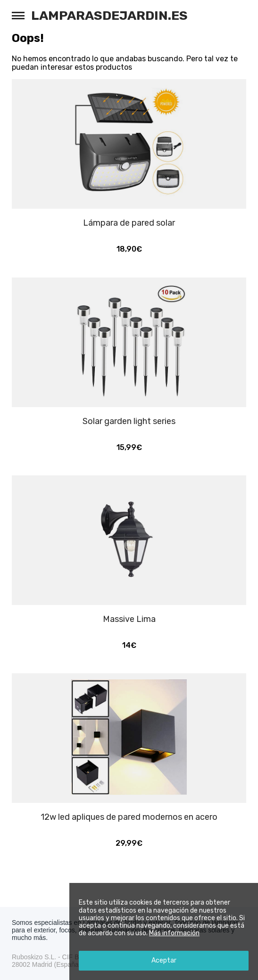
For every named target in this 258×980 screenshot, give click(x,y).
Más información (174, 933)
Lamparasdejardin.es (109, 16)
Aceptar (164, 960)
